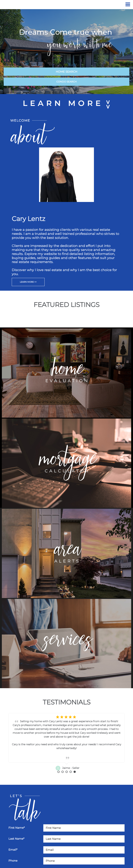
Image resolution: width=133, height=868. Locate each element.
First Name (17, 828)
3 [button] (67, 772)
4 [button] (71, 772)
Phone (13, 861)
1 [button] (59, 772)
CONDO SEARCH (66, 82)
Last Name (16, 839)
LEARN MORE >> (28, 282)
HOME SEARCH (66, 72)
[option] (66, 742)
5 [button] (75, 772)
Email (13, 850)
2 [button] (63, 772)
